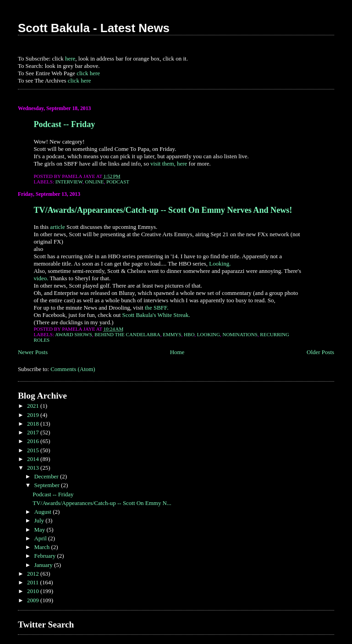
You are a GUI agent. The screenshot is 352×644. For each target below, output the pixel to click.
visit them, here (169, 164)
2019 (34, 415)
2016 (34, 441)
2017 (34, 432)
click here (88, 73)
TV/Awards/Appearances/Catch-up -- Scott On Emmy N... (102, 503)
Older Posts (320, 352)
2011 (34, 582)
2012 (34, 574)
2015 (34, 450)
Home (177, 352)
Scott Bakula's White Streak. (156, 315)
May (40, 530)
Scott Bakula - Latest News (94, 28)
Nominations (240, 334)
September (47, 485)
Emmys (172, 334)
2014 (34, 459)
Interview (69, 182)
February (45, 556)
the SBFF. (157, 308)
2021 (34, 406)
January (44, 565)
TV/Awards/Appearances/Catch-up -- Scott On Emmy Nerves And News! (163, 210)
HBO (189, 334)
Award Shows (74, 334)
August (43, 512)
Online (94, 182)
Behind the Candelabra (127, 334)
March (42, 547)
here (70, 58)
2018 (34, 424)
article (57, 227)
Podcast (118, 182)
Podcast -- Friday (64, 124)
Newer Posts (33, 352)
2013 (34, 468)
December (47, 476)
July (40, 520)
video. (41, 278)
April (41, 538)
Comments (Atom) (73, 369)
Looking (209, 334)
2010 (34, 591)
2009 (34, 600)
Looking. (220, 264)
